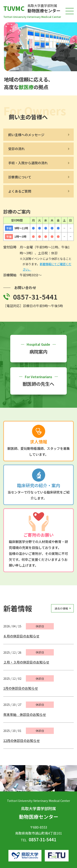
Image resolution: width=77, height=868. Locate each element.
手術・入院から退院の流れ (28, 163)
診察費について (20, 177)
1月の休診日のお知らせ (21, 688)
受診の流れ (16, 149)
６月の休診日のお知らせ (21, 636)
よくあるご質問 (20, 191)
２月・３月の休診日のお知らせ (26, 662)
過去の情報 (61, 608)
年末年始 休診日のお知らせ (25, 714)
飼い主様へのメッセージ (26, 135)
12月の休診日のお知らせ (22, 741)
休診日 (40, 626)
